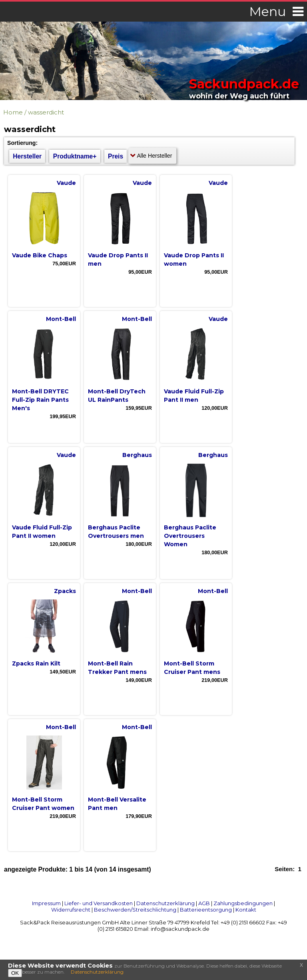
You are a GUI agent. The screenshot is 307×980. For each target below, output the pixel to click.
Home (13, 112)
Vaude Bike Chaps (40, 255)
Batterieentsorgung (206, 910)
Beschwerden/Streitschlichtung (135, 910)
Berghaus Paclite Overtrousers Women (190, 536)
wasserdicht (46, 112)
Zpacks (65, 591)
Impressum (46, 903)
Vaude (66, 183)
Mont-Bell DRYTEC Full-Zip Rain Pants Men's (40, 400)
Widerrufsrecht (71, 910)
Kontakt (246, 910)
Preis (116, 156)
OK (15, 973)
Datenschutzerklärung (165, 903)
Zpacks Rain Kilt (36, 663)
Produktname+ (75, 156)
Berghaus (137, 455)
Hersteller (27, 156)
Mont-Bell (61, 319)
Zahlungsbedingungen (243, 903)
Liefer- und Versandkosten (99, 903)
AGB (204, 903)
